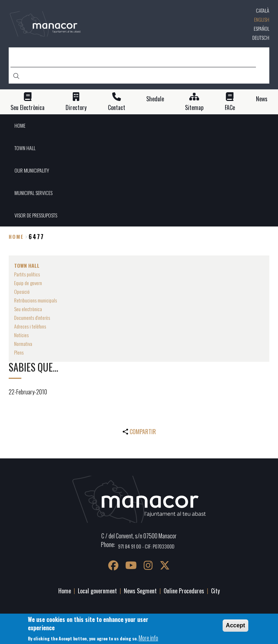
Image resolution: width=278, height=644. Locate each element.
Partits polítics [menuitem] (27, 274)
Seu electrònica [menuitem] (28, 309)
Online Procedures (184, 591)
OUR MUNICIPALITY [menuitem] (32, 170)
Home (16, 236)
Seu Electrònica (28, 108)
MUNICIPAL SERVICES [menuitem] (33, 193)
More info (148, 638)
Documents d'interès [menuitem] (32, 317)
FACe (230, 108)
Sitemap (194, 108)
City (215, 591)
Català (263, 10)
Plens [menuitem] (19, 352)
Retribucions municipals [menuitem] (35, 300)
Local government (97, 591)
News (262, 99)
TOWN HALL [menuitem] (25, 148)
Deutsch (261, 37)
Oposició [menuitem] (22, 291)
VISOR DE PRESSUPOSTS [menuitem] (36, 215)
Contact (117, 108)
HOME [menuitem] (20, 125)
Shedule (155, 99)
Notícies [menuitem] (21, 335)
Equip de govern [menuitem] (28, 283)
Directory (76, 108)
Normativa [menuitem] (23, 344)
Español (262, 28)
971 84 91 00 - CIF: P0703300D (146, 546)
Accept (235, 625)
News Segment (140, 591)
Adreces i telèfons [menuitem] (30, 326)
